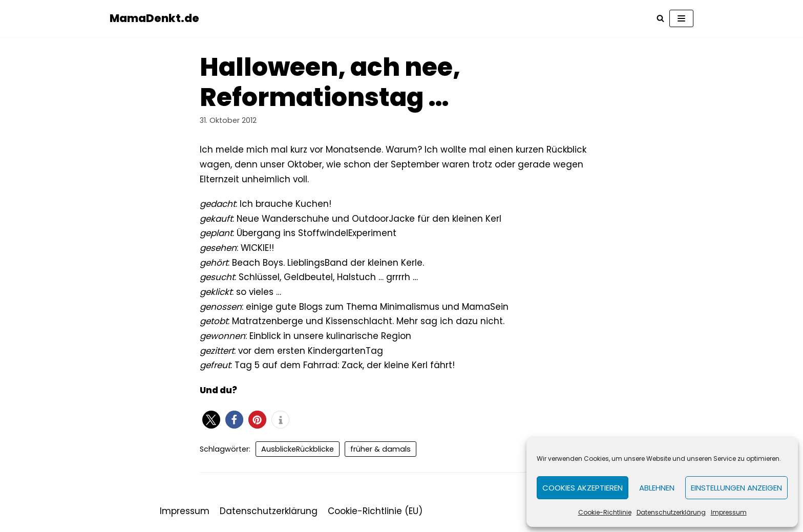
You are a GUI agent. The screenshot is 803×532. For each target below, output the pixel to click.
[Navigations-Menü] (681, 18)
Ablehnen (657, 488)
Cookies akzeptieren (583, 488)
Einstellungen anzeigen (736, 488)
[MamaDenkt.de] (154, 18)
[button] (211, 422)
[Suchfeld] (660, 19)
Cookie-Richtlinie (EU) (375, 514)
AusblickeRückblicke (298, 451)
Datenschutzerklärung (671, 512)
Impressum (729, 512)
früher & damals (381, 451)
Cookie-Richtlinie (605, 512)
